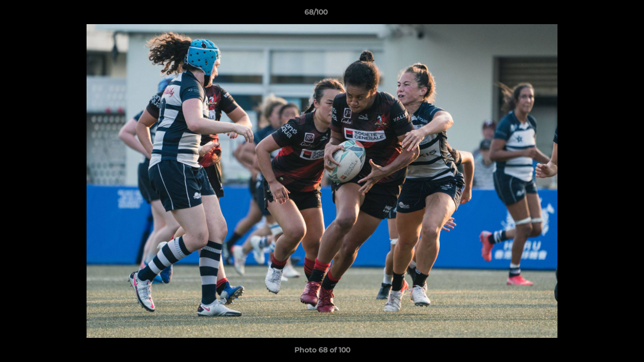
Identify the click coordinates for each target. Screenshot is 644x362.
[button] (602, 15)
